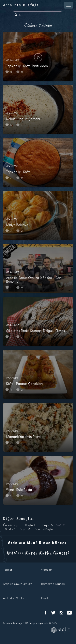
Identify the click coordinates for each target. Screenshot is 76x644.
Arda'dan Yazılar (14, 598)
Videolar (47, 570)
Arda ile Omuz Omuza (18, 584)
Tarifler (8, 570)
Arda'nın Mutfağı (21, 5)
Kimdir (45, 598)
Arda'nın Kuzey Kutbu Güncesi (38, 553)
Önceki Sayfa (12, 525)
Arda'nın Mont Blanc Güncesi (38, 542)
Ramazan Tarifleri (53, 584)
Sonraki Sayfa (44, 529)
